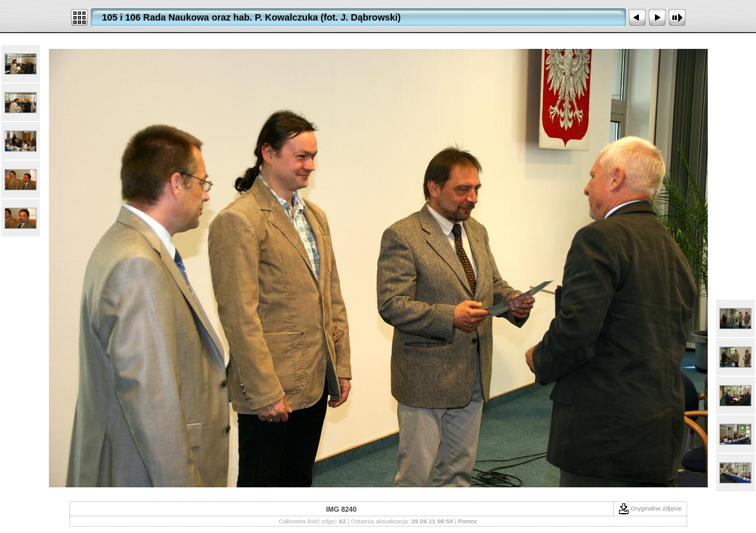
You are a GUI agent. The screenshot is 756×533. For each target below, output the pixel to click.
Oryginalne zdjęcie (650, 508)
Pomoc (468, 521)
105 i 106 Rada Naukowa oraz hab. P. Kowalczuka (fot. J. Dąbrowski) (252, 17)
